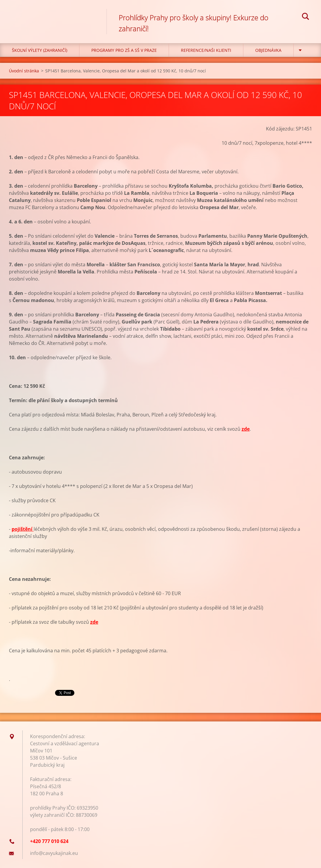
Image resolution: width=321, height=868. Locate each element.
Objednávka (268, 50)
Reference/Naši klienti (206, 50)
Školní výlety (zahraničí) (40, 50)
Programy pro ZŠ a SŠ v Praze (124, 50)
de (95, 622)
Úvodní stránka (24, 71)
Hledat (306, 17)
